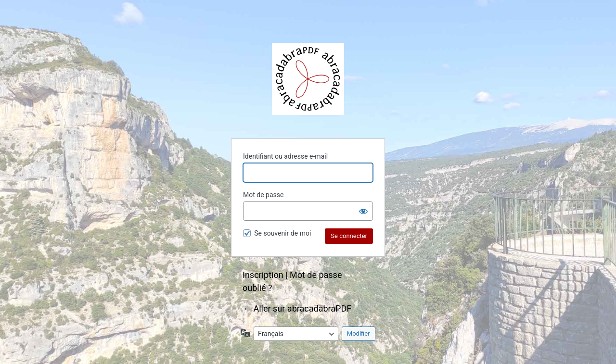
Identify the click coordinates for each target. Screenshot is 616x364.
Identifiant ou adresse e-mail (285, 156)
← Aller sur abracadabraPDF (297, 308)
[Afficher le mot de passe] (363, 211)
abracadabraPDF (308, 79)
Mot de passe (263, 195)
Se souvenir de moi (282, 233)
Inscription (263, 275)
